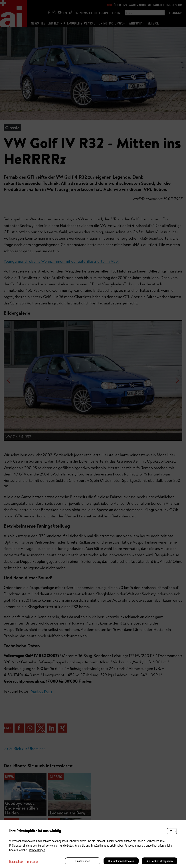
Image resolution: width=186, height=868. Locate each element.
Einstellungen (83, 861)
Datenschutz (16, 861)
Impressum (33, 861)
